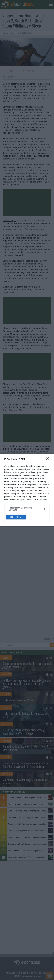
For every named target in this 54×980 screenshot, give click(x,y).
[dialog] (27, 490)
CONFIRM (16, 517)
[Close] (48, 460)
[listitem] (27, 509)
